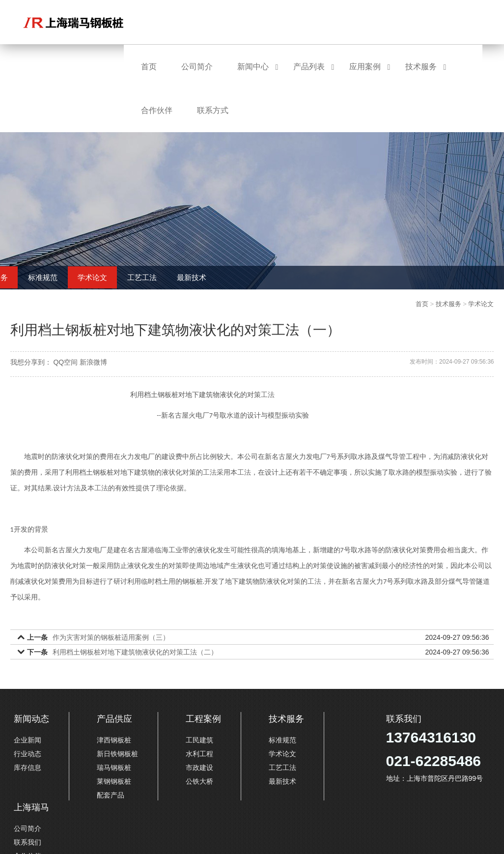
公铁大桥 (199, 781)
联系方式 (213, 110)
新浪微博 (93, 362)
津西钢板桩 (114, 740)
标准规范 (43, 277)
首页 (149, 67)
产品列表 (309, 67)
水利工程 (199, 754)
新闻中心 (253, 67)
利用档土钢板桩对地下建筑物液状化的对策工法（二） (135, 652)
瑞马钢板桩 (114, 768)
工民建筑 (199, 740)
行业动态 (28, 754)
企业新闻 (28, 740)
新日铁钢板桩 (117, 754)
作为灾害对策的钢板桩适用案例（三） (111, 637)
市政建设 (199, 768)
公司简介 (197, 67)
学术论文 (92, 277)
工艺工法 (142, 277)
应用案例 (365, 67)
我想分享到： (31, 362)
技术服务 (421, 67)
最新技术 (192, 277)
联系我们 (28, 842)
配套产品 (111, 795)
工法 (268, 395)
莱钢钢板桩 (114, 781)
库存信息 (28, 768)
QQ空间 (65, 362)
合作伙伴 (157, 110)
